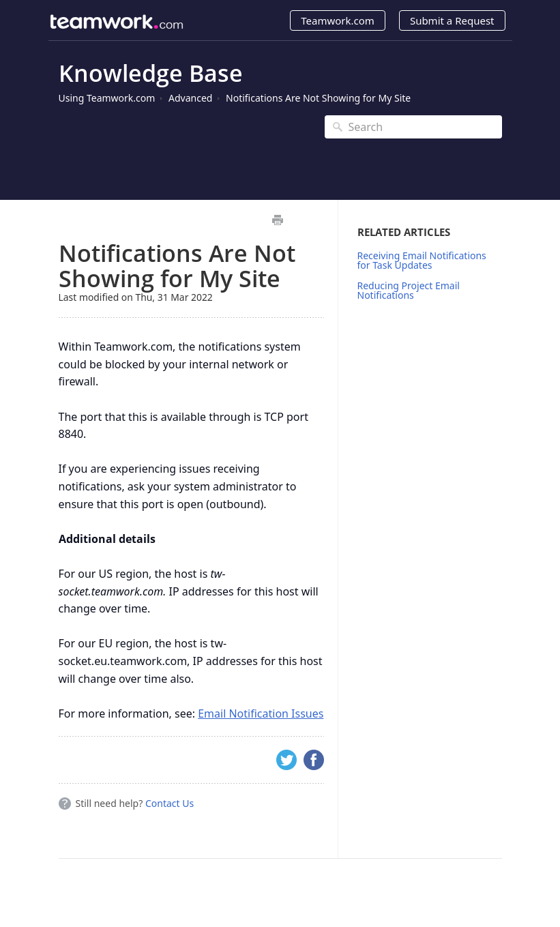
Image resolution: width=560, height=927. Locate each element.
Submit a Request (452, 20)
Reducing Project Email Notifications (409, 290)
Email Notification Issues (261, 713)
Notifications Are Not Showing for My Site (318, 98)
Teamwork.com (338, 20)
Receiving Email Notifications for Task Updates (422, 260)
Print (278, 220)
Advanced (190, 98)
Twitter (286, 760)
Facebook (314, 760)
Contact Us (170, 803)
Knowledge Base (151, 73)
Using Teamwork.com (107, 98)
